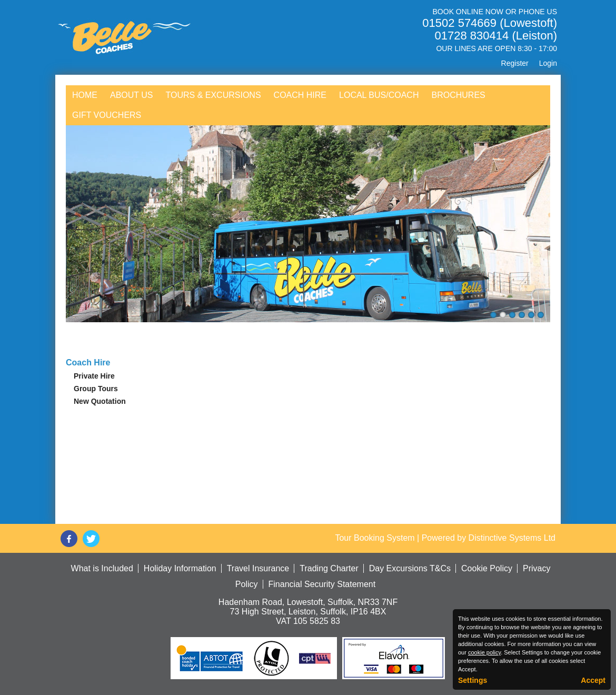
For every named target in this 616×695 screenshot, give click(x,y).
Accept (593, 680)
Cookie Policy (487, 568)
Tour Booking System (375, 538)
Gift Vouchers (107, 115)
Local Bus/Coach (379, 95)
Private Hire (94, 376)
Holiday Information (180, 568)
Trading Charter (329, 568)
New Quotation (100, 401)
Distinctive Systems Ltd (512, 538)
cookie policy (484, 652)
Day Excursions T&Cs (410, 568)
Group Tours (96, 389)
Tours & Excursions (213, 95)
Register (515, 63)
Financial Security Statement (322, 584)
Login (548, 63)
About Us (132, 95)
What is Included (102, 568)
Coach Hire (300, 95)
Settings (473, 680)
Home (85, 95)
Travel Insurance (258, 568)
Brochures (458, 95)
